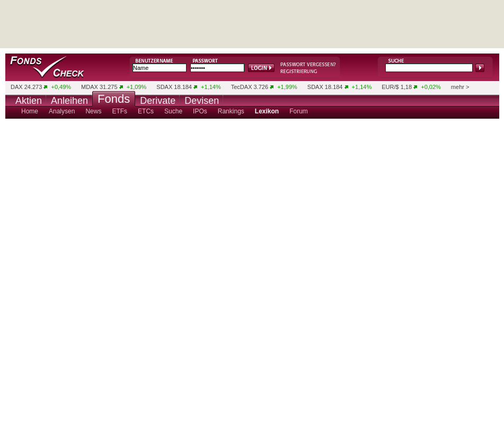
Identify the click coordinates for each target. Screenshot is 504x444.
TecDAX (242, 87)
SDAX (164, 87)
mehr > (460, 87)
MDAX (90, 87)
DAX (17, 87)
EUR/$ (390, 87)
